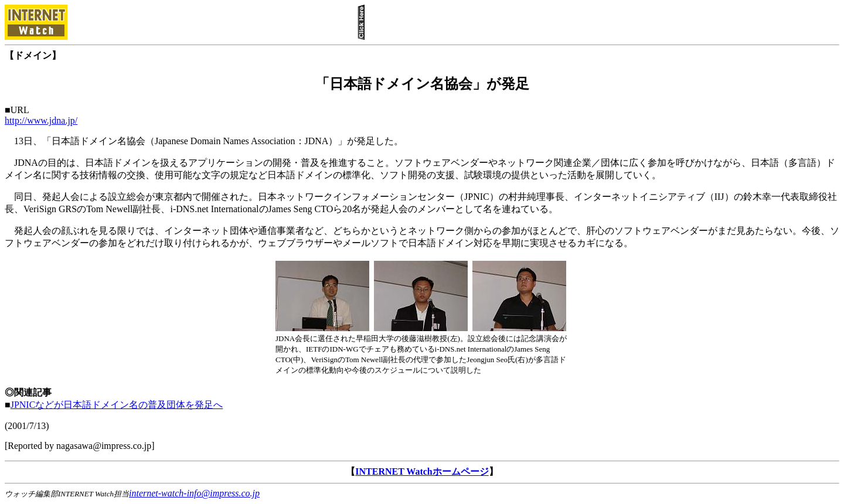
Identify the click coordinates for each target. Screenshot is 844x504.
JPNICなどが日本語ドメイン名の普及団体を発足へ (117, 405)
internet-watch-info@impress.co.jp (194, 493)
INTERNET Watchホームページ (422, 471)
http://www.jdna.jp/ (41, 120)
